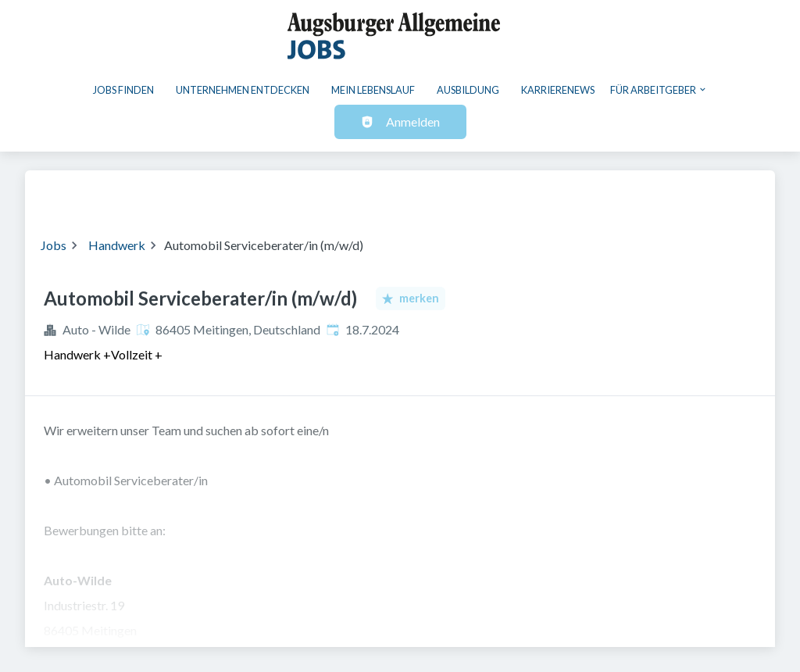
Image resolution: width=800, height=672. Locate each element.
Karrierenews (558, 90)
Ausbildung (468, 90)
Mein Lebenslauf (373, 90)
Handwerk (117, 245)
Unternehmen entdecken (243, 90)
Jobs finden (123, 90)
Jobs (54, 245)
